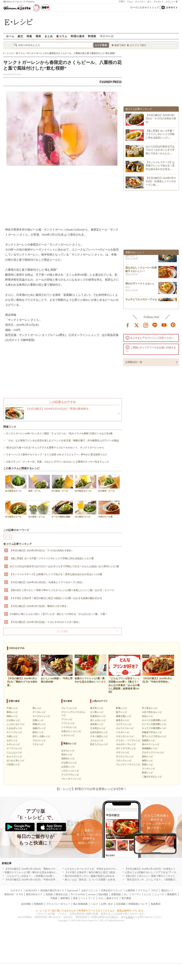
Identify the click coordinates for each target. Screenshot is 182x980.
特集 (29, 36)
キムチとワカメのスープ (139, 301)
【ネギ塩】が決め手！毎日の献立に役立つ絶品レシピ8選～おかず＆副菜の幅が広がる (56, 598)
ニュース (159, 894)
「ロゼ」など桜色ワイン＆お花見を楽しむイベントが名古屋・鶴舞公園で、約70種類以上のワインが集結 (62, 440)
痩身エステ (112, 898)
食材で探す (120, 45)
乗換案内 (172, 894)
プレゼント (159, 2)
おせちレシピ (68, 751)
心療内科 (130, 890)
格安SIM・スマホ (14, 894)
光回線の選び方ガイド (52, 890)
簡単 (38, 36)
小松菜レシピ (13, 764)
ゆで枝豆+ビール (86, 509)
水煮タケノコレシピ (71, 731)
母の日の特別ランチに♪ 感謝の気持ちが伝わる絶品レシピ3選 (97, 876)
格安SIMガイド (34, 894)
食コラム (62, 36)
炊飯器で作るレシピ (152, 732)
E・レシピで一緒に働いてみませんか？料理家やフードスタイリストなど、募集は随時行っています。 (91, 911)
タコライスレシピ (125, 756)
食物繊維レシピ (150, 748)
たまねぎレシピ (14, 728)
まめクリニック (90, 890)
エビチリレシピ (124, 724)
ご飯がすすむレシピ (152, 777)
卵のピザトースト (135, 285)
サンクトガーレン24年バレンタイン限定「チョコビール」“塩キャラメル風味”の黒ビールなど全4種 (59, 433)
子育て (122, 2)
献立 (21, 36)
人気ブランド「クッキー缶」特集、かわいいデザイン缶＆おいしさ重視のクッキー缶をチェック (58, 462)
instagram (146, 325)
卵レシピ (37, 708)
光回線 (49, 894)
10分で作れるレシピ (152, 712)
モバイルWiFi (78, 894)
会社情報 (26, 904)
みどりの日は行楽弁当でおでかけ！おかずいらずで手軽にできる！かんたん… (160, 150)
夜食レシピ (147, 773)
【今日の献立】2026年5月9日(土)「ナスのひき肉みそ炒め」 (42, 550)
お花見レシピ (68, 767)
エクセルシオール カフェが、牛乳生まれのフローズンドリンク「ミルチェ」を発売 (109, 869)
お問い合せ (107, 904)
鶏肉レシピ (12, 716)
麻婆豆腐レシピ (124, 716)
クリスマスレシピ (70, 775)
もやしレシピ (13, 744)
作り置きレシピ (150, 708)
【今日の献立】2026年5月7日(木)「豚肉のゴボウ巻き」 (39, 606)
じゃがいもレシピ (16, 724)
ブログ (154, 890)
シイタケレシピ (69, 727)
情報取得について (138, 904)
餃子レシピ (122, 712)
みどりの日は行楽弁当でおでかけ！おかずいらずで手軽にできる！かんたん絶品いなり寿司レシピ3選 (64, 566)
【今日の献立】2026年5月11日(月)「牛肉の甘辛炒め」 (34, 880)
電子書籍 (126, 898)
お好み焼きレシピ (99, 732)
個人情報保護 (80, 904)
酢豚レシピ (122, 708)
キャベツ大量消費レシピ (154, 720)
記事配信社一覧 (134, 362)
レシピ (148, 894)
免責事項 (156, 904)
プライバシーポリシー (58, 904)
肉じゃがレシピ (98, 720)
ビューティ (140, 2)
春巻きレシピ (123, 720)
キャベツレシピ (14, 732)
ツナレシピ (38, 744)
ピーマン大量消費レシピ (154, 724)
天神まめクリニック (112, 890)
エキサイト (172, 7)
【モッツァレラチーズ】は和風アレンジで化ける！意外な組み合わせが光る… (160, 166)
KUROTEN (31, 890)
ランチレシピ (149, 769)
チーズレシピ (39, 712)
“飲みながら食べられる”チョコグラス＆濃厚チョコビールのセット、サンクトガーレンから (55, 447)
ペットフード (88, 898)
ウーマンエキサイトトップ (144, 7)
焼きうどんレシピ (99, 744)
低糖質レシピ (149, 740)
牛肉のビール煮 (109, 509)
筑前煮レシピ (97, 724)
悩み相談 (103, 894)
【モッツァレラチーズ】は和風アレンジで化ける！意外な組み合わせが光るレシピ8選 (56, 574)
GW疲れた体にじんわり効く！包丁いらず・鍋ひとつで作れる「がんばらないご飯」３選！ (59, 614)
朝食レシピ (147, 764)
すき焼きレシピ (98, 728)
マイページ (107, 36)
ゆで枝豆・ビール (62, 483)
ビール (8, 537)
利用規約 (38, 904)
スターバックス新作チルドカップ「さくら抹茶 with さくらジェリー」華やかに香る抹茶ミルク (57, 455)
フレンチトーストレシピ (128, 764)
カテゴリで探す (138, 45)
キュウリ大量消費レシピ (154, 728)
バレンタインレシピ (71, 779)
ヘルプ (94, 904)
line (155, 325)
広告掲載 (121, 904)
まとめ (49, 36)
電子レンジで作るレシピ (154, 736)
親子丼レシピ (97, 708)
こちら (129, 917)
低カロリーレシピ (151, 744)
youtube (164, 325)
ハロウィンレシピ (70, 771)
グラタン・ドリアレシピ (128, 740)
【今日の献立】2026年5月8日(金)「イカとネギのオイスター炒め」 (45, 622)
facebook (128, 325)
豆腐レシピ (38, 720)
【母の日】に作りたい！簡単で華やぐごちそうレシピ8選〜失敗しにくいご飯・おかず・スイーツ (62, 590)
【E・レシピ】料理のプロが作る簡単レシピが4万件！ (91, 789)
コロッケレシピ (124, 761)
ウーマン (136, 894)
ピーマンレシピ (14, 748)
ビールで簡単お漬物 (62, 509)
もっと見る (62, 631)
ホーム (10, 36)
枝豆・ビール (39, 483)
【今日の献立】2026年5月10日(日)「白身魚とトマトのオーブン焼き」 (47, 582)
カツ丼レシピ (97, 712)
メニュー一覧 (172, 2)
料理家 (92, 36)
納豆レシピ (38, 732)
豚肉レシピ (12, 712)
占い (149, 2)
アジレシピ (67, 719)
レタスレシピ (68, 735)
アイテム (143, 890)
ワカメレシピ (39, 740)
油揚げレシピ (39, 728)
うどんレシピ (97, 740)
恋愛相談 (116, 894)
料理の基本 (78, 36)
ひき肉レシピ (13, 720)
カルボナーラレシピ (126, 744)
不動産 (54, 898)
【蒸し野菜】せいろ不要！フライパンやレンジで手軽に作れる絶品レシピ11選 (52, 558)
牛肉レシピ (12, 708)
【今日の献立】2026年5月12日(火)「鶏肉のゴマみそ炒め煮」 (37, 869)
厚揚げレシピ (39, 724)
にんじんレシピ (14, 752)
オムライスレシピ (125, 728)
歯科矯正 (65, 898)
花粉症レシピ (68, 759)
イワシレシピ (68, 723)
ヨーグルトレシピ (41, 716)
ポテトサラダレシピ (126, 748)
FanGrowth (73, 890)
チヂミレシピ (123, 752)
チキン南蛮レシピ (99, 736)
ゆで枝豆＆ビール (16, 483)
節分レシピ (67, 754)
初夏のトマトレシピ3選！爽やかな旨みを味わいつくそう (35, 872)
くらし (130, 2)
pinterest (173, 325)
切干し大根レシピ (41, 736)
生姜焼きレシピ (98, 716)
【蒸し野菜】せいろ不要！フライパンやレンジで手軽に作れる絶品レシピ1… (160, 134)
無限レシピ (147, 761)
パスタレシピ (123, 732)
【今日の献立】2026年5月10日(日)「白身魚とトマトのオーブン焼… (161, 181)
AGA (101, 898)
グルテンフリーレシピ (153, 752)
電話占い (166, 890)
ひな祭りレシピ (69, 763)
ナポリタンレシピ (125, 736)
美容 (75, 898)
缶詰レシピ (147, 716)
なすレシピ (12, 740)
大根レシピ (12, 736)
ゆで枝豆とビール (16, 509)
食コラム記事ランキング (18, 544)
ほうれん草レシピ (16, 761)
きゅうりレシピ (14, 756)
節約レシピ (147, 756)
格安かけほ (62, 894)
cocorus (92, 894)
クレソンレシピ (69, 708)
